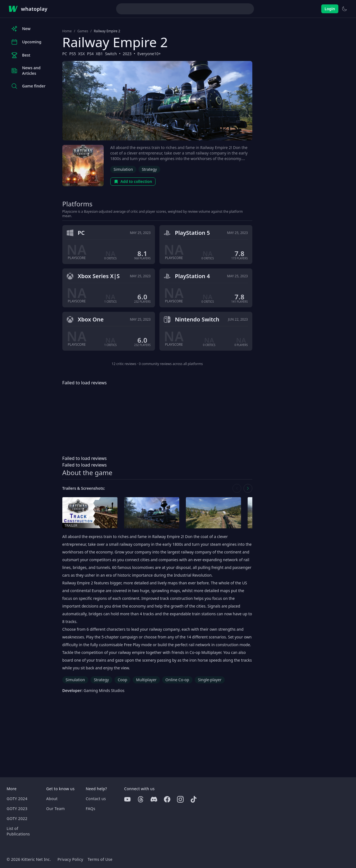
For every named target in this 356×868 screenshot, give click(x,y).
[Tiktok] (194, 799)
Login (330, 9)
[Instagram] (180, 799)
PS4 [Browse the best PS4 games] (90, 54)
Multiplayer (146, 680)
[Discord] (154, 799)
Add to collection (133, 181)
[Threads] (141, 799)
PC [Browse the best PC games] (65, 54)
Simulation (123, 169)
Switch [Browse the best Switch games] (111, 54)
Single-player (210, 680)
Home (67, 31)
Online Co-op (177, 680)
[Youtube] (127, 799)
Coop (122, 680)
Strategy (149, 169)
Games (83, 31)
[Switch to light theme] (344, 9)
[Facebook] (167, 799)
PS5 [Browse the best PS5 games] (73, 54)
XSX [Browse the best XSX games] (81, 54)
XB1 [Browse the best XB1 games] (99, 54)
